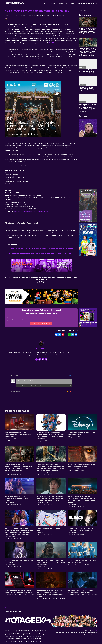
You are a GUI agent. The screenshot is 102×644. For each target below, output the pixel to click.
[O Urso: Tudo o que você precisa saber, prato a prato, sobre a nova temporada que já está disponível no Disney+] (51, 486)
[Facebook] (79, 3)
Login (69, 375)
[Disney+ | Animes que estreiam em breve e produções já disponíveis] (82, 518)
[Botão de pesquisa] (95, 10)
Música (34, 19)
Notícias (39, 19)
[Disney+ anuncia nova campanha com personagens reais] (82, 422)
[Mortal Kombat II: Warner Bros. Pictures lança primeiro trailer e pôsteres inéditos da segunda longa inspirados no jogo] (51, 580)
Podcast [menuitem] (53, 3)
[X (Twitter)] (82, 3)
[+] (41, 386)
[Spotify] (94, 3)
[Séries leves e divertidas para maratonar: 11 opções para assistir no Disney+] (20, 486)
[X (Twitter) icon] (43, 359)
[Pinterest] (96, 3)
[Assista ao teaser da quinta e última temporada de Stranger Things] (82, 580)
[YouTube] (84, 3)
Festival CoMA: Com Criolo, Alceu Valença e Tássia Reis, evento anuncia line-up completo (42, 249)
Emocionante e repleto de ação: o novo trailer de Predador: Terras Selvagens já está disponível (51, 562)
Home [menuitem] (46, 3)
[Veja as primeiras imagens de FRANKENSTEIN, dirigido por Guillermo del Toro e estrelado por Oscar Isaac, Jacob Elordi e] (20, 454)
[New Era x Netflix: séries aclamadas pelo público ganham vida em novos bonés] (20, 580)
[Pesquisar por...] (86, 10)
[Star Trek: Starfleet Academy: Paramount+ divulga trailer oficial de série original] (20, 422)
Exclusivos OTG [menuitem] (63, 3)
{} (38, 386)
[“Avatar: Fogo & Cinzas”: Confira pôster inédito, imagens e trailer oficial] (82, 454)
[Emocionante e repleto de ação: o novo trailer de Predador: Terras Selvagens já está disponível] (51, 550)
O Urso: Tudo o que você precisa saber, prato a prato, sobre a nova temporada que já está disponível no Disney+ (50, 498)
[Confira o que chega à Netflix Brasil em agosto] (51, 518)
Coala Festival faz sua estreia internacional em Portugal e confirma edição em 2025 (40, 253)
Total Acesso (54, 43)
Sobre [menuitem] (74, 3)
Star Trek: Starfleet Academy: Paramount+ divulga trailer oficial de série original (18, 435)
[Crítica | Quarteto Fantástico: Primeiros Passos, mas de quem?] (82, 550)
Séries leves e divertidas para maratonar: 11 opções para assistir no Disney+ (18, 498)
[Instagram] (89, 3)
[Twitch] (86, 3)
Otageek (94, 630)
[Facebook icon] (36, 359)
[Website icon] (40, 359)
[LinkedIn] (91, 3)
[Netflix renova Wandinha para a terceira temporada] (20, 550)
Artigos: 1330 (41, 363)
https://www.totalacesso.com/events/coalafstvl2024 (31, 211)
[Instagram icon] (46, 359)
